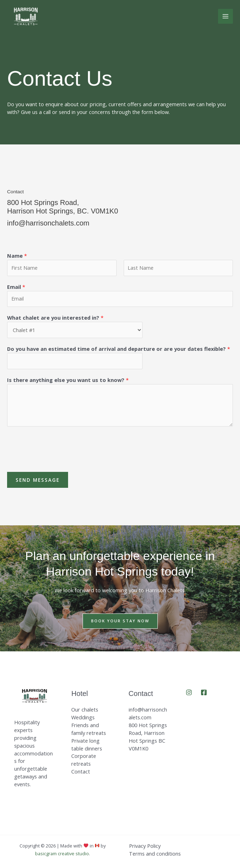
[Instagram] (189, 692)
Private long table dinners (87, 744)
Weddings (83, 717)
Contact (81, 771)
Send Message (38, 480)
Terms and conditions (155, 853)
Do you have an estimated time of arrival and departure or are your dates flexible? (119, 349)
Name (17, 256)
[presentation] (61, 447)
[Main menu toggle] (225, 16)
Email (16, 287)
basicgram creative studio (62, 853)
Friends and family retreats (89, 729)
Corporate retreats (84, 760)
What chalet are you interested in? (55, 318)
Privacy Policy (145, 846)
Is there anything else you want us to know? (68, 380)
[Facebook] (204, 692)
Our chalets (85, 709)
